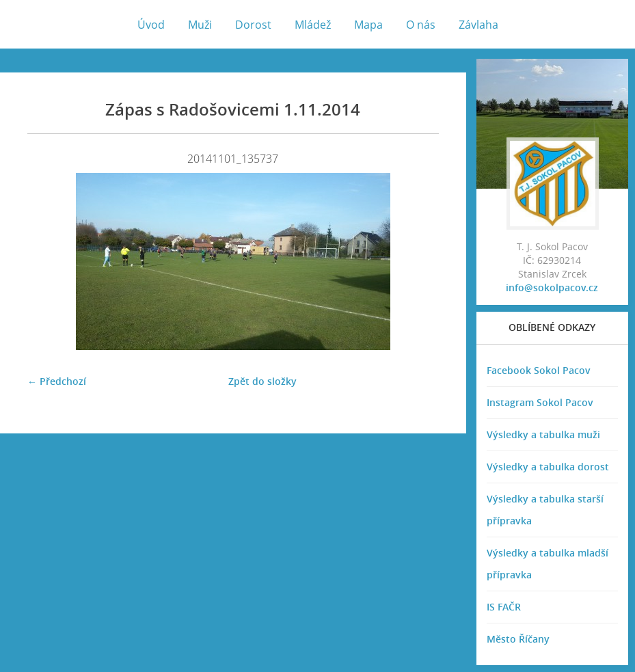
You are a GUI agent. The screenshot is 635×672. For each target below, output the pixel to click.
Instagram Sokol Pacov (540, 402)
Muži (200, 25)
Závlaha (478, 25)
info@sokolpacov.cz (552, 287)
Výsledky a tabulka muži (543, 434)
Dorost (253, 25)
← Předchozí (57, 381)
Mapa (368, 25)
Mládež (313, 25)
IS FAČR (504, 607)
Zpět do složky (262, 381)
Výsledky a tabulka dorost (548, 467)
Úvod (151, 25)
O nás (421, 25)
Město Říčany (518, 639)
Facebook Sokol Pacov (539, 370)
